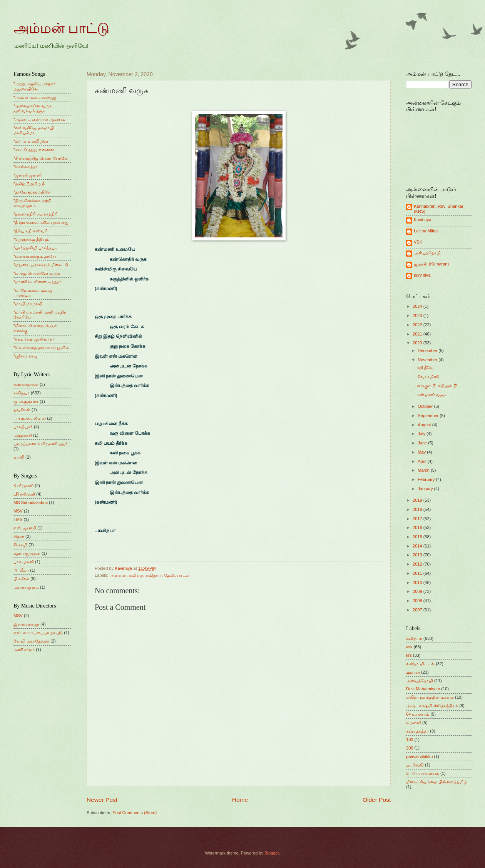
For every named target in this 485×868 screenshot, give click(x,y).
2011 (418, 573)
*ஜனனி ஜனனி (28, 175)
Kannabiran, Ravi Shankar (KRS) (439, 209)
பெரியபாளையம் (423, 773)
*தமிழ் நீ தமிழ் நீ (29, 184)
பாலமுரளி (24, 562)
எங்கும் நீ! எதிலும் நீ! (437, 386)
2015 (418, 537)
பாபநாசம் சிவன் (30, 418)
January (426, 489)
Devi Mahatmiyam (423, 689)
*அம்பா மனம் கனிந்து (35, 97)
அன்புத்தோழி (427, 253)
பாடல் (183, 575)
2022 (418, 325)
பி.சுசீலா (21, 579)
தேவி (169, 575)
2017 (418, 519)
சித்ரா (19, 536)
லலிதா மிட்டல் (420, 664)
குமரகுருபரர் (26, 401)
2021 (418, 334)
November (428, 360)
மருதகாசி (23, 435)
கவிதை (136, 575)
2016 (418, 527)
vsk (409, 647)
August (425, 425)
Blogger (272, 853)
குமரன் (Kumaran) (431, 264)
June (423, 443)
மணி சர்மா (24, 649)
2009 (418, 591)
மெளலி (414, 723)
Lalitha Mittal (426, 231)
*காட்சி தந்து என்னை (34, 150)
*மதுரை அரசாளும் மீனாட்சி (41, 265)
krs (409, 655)
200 (410, 748)
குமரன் (413, 672)
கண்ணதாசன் (26, 384)
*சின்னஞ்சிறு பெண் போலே (41, 158)
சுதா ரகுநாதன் (27, 553)
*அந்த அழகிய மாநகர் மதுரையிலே (35, 86)
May (422, 452)
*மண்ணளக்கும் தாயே (35, 256)
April (422, 461)
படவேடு (415, 765)
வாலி (19, 457)
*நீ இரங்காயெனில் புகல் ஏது (41, 222)
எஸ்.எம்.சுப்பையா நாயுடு (38, 633)
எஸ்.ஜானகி (25, 528)
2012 (418, 564)
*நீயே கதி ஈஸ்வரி (31, 231)
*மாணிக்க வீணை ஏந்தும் (38, 282)
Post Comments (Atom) (135, 813)
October (426, 406)
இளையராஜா (26, 624)
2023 (418, 315)
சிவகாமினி (428, 377)
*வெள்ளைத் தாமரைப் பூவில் (41, 347)
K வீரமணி (23, 486)
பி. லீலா (21, 570)
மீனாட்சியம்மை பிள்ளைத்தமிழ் (436, 782)
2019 (418, 500)
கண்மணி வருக (432, 395)
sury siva (422, 275)
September (429, 416)
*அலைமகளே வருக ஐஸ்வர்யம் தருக (33, 108)
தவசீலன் (22, 410)
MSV (18, 511)
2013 (418, 555)
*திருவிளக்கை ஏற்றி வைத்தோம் (32, 203)
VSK (418, 242)
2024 (418, 306)
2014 (418, 546)
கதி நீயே (425, 367)
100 (410, 739)
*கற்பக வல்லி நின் (31, 141)
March (424, 470)
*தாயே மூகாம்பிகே (32, 192)
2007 (418, 610)
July (422, 434)
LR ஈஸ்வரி (24, 494)
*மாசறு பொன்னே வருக (37, 273)
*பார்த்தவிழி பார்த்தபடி (36, 248)
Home (240, 800)
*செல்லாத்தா (26, 167)
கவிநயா (154, 575)
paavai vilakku (419, 756)
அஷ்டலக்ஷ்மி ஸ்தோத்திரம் (432, 706)
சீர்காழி (20, 545)
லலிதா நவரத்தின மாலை (430, 697)
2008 (418, 601)
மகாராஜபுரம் (26, 587)
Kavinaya (422, 220)
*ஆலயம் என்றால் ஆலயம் (39, 119)
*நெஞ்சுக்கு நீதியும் (31, 239)
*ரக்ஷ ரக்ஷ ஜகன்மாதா (34, 339)
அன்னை (118, 575)
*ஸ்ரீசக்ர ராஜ (25, 356)
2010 (418, 583)
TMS (18, 519)
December (428, 351)
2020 (418, 343)
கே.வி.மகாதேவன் (31, 641)
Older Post (377, 800)
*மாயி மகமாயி (28, 304)
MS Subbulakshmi (31, 502)
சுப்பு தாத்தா (417, 731)
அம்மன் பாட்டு (61, 28)
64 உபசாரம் (418, 714)
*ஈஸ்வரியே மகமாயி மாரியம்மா (34, 130)
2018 (418, 509)
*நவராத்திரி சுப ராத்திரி (36, 214)
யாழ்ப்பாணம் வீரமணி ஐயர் (41, 444)
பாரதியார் (23, 427)
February (427, 479)
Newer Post (102, 800)
